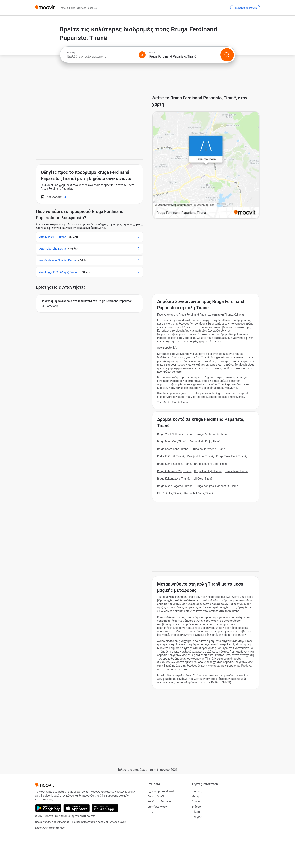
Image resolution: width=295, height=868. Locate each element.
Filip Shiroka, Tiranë (169, 493)
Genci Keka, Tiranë (236, 471)
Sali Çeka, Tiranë (202, 479)
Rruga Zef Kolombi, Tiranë (212, 434)
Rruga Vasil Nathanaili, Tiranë (175, 434)
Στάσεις (197, 807)
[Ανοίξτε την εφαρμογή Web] (105, 808)
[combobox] (101, 57)
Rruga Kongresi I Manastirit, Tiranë (217, 486)
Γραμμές (197, 791)
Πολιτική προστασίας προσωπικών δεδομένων (99, 822)
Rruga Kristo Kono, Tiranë (173, 449)
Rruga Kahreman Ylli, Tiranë (174, 471)
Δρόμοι (196, 801)
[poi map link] (206, 165)
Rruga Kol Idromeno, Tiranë (208, 449)
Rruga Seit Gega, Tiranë (199, 493)
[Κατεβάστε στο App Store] (77, 808)
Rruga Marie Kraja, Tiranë (205, 442)
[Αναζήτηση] (227, 55)
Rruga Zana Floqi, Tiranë (231, 456)
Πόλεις (196, 812)
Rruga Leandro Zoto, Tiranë (211, 464)
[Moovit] (45, 8)
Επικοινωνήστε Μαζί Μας (50, 828)
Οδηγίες (197, 817)
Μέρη (195, 796)
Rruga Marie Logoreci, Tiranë (175, 486)
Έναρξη (71, 53)
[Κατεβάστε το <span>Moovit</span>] (245, 8)
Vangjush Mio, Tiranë (200, 456)
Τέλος (152, 53)
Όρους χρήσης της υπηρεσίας (52, 822)
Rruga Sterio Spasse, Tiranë (174, 464)
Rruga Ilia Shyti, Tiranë (208, 471)
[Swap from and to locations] (142, 55)
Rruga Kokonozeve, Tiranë (173, 479)
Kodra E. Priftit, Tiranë (171, 456)
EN (152, 812)
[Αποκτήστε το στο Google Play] (48, 808)
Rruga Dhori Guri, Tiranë (172, 442)
